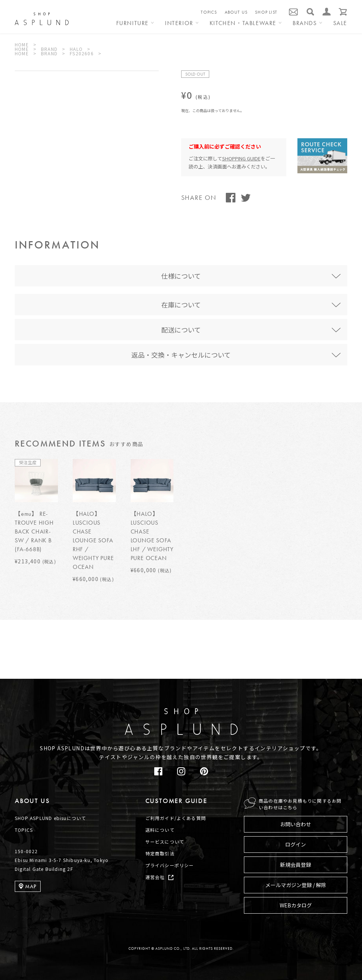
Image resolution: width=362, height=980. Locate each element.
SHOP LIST (266, 12)
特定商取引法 (160, 853)
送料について (160, 830)
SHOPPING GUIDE (241, 158)
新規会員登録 (296, 865)
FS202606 (82, 53)
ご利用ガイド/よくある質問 (176, 818)
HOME (22, 44)
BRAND (49, 49)
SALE (340, 24)
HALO (76, 49)
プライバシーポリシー (170, 865)
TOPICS (209, 12)
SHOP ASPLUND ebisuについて (50, 818)
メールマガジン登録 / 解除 (296, 885)
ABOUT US (236, 12)
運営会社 (155, 877)
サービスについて (165, 842)
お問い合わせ (296, 824)
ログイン (296, 844)
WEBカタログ (296, 905)
